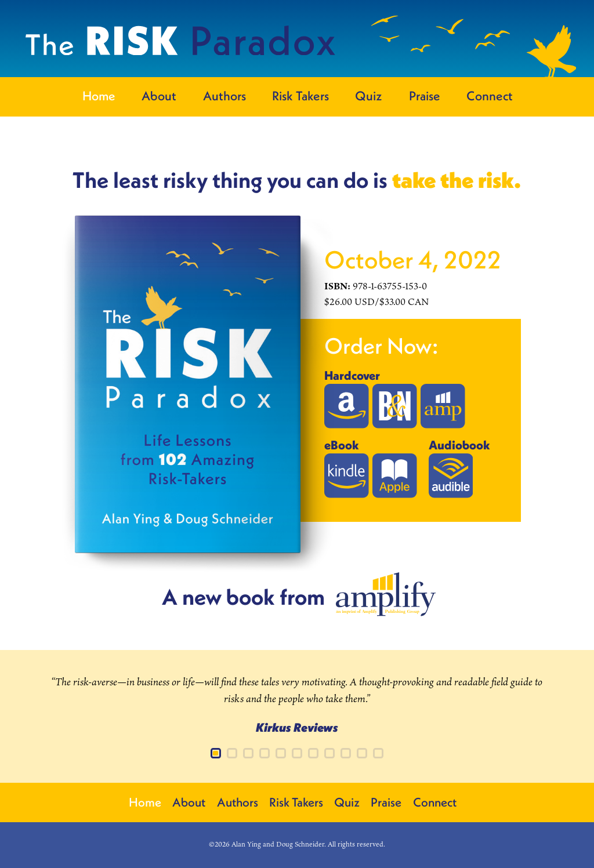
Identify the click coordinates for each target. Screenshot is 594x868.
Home (99, 96)
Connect (490, 96)
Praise (425, 96)
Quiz (369, 96)
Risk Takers (300, 96)
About (159, 96)
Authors (224, 96)
